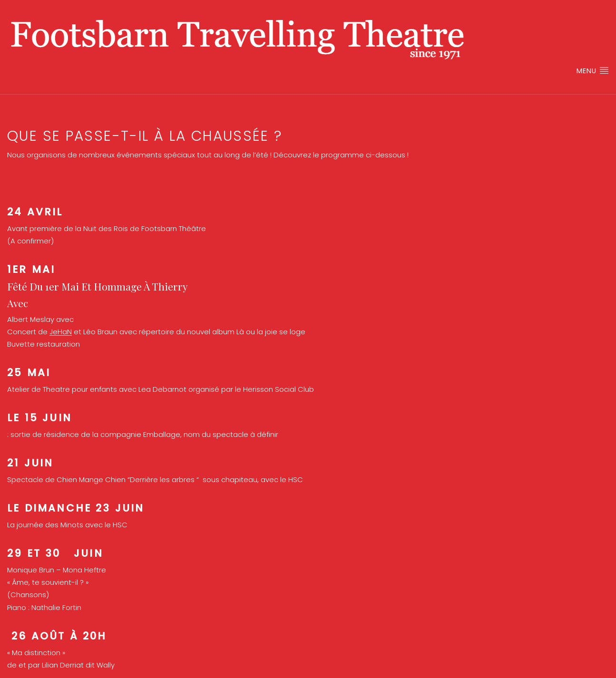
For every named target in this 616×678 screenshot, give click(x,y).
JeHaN (61, 332)
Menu (593, 71)
